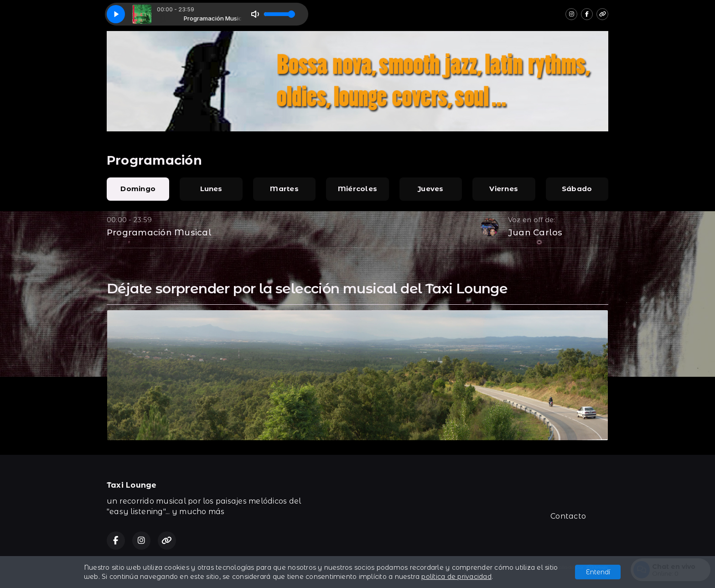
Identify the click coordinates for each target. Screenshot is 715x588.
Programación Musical (159, 232)
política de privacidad (456, 577)
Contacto (568, 516)
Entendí (598, 572)
